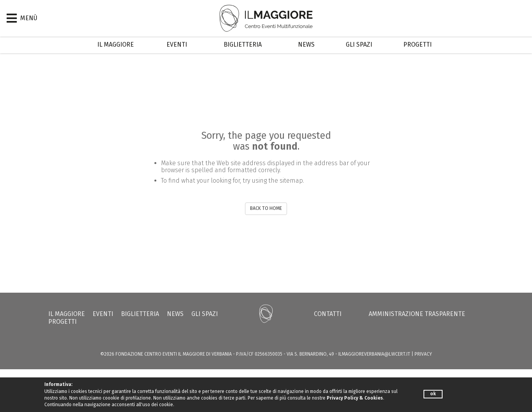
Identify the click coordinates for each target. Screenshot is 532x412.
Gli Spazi (359, 45)
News (306, 45)
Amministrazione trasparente (417, 314)
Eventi (177, 45)
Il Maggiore (115, 45)
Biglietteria (243, 45)
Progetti (417, 45)
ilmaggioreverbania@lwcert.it (374, 354)
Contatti (328, 314)
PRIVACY (423, 354)
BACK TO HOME (266, 208)
